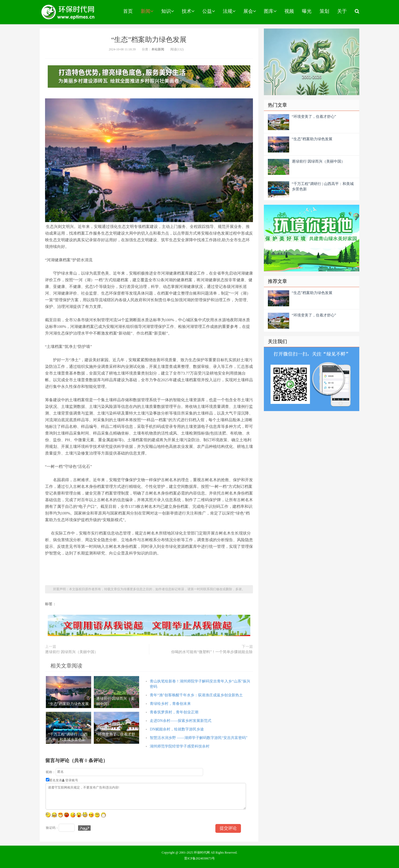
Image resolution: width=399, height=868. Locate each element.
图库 (270, 11)
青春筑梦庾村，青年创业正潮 (174, 712)
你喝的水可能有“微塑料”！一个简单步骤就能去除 (212, 652)
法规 (229, 11)
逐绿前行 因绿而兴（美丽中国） (72, 652)
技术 (188, 11)
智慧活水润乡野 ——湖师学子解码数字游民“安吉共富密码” (199, 738)
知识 (168, 11)
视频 (289, 11)
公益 (209, 11)
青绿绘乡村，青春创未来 (170, 704)
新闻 (147, 11)
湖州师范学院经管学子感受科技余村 (180, 746)
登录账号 (70, 780)
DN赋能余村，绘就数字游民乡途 (177, 729)
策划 (324, 11)
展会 (250, 11)
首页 (128, 11)
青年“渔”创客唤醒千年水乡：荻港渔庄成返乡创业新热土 (196, 695)
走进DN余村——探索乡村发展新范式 (180, 721)
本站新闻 (158, 49)
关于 (342, 11)
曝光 (307, 11)
